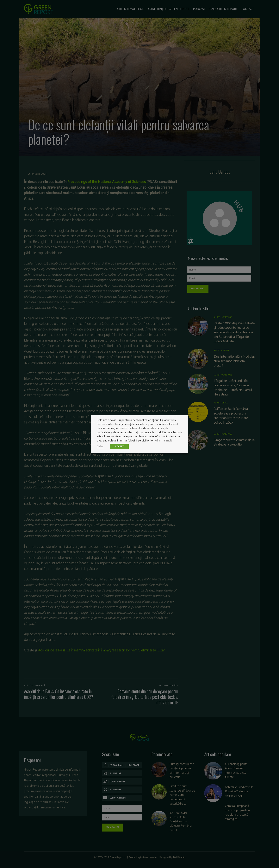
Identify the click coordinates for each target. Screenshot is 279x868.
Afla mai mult (163, 440)
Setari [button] (101, 446)
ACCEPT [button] (119, 446)
